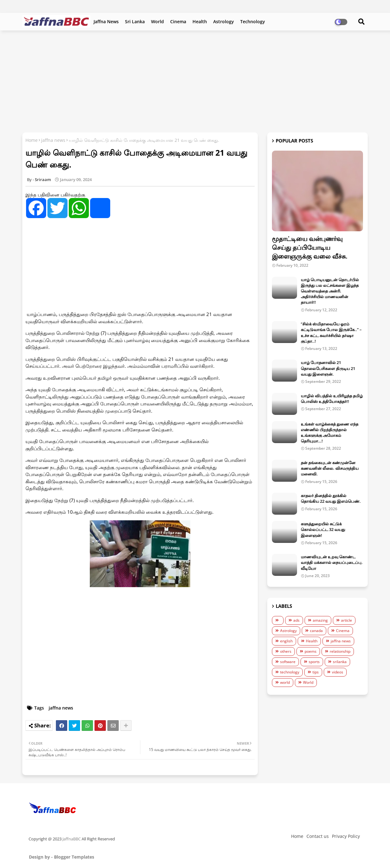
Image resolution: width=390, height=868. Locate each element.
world (285, 682)
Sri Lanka (135, 21)
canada (316, 631)
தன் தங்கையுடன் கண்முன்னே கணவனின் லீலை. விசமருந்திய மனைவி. (330, 468)
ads (296, 620)
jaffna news (53, 140)
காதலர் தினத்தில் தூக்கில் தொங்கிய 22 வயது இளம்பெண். (331, 498)
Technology (253, 21)
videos (338, 672)
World (157, 21)
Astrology (224, 21)
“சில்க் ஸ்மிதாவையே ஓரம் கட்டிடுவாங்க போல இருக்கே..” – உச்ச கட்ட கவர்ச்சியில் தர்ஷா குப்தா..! (331, 332)
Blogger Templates (74, 857)
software (288, 662)
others (286, 651)
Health (200, 21)
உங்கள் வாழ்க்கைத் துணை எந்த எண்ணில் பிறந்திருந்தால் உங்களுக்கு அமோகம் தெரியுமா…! (330, 433)
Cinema (178, 21)
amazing (320, 620)
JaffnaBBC (72, 839)
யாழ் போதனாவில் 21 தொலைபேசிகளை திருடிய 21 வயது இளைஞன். (328, 368)
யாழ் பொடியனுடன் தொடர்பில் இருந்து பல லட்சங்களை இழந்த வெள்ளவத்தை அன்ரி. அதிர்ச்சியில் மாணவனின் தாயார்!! (330, 291)
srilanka (340, 662)
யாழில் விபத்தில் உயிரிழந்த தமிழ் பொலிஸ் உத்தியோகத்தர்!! (332, 399)
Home (32, 140)
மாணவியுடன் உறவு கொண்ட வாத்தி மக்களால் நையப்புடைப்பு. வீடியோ (332, 562)
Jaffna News (106, 21)
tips (316, 672)
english (286, 641)
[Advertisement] (195, 81)
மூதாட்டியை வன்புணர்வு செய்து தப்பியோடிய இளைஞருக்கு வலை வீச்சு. (310, 247)
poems (311, 651)
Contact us (318, 836)
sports (314, 662)
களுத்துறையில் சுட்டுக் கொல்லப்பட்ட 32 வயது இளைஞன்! (323, 529)
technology (290, 672)
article (347, 620)
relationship (340, 651)
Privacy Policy (346, 836)
